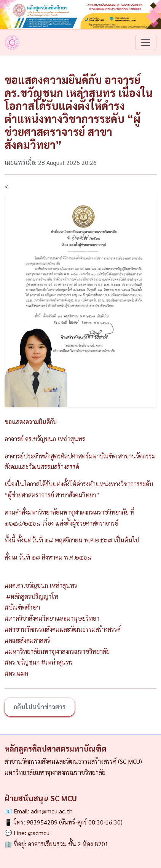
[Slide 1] (81, 397)
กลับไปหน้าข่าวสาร (40, 707)
